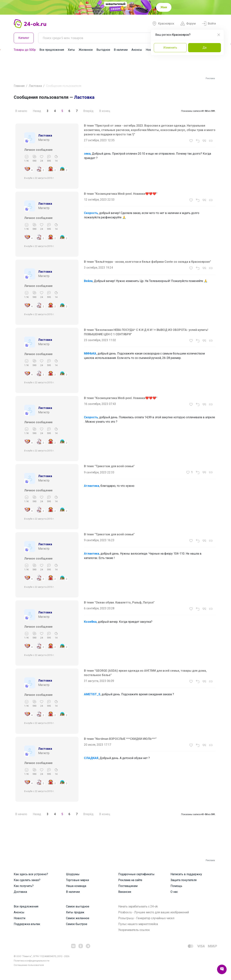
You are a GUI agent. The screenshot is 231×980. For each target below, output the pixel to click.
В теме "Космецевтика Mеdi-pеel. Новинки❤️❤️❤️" (121, 194)
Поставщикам (128, 886)
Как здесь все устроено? (31, 874)
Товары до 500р (25, 50)
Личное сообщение (38, 150)
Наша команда (76, 886)
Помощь (176, 886)
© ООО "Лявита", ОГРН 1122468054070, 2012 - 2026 (42, 956)
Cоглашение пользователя (29, 965)
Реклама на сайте (130, 880)
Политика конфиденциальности (32, 961)
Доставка (20, 892)
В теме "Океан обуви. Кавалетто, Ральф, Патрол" (119, 602)
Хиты (71, 50)
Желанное (86, 50)
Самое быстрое (77, 924)
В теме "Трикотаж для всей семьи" (109, 466)
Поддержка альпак (27, 924)
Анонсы (137, 50)
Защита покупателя (184, 880)
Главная (19, 86)
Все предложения (52, 50)
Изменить (170, 48)
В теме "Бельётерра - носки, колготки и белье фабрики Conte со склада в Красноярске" (147, 262)
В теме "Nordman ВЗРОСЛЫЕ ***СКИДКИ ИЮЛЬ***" (120, 739)
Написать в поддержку (186, 874)
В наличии (121, 50)
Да (205, 48)
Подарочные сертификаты (136, 874)
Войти (209, 24)
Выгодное (103, 50)
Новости (20, 918)
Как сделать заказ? (27, 880)
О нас (174, 892)
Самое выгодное (78, 906)
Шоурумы (73, 874)
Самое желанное (78, 918)
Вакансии (125, 892)
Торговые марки (77, 880)
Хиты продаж (75, 912)
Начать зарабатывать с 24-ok (138, 906)
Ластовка (35, 86)
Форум (188, 24)
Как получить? (24, 886)
